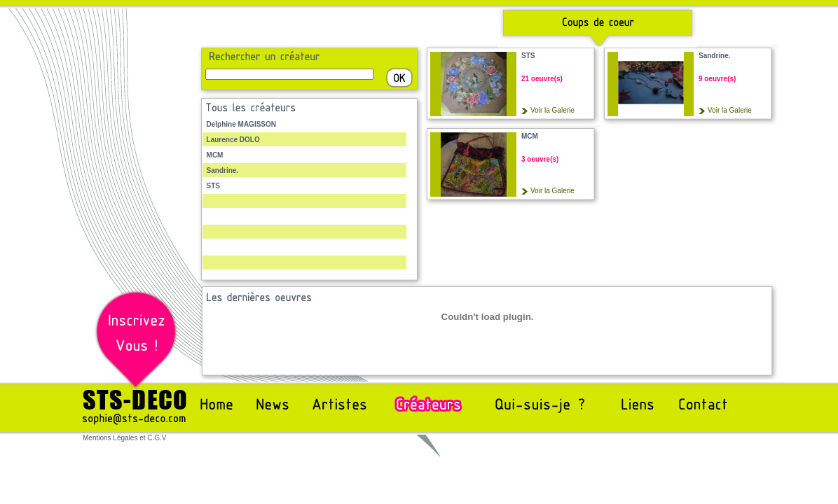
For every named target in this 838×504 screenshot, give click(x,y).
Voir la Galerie (552, 110)
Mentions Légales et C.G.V (125, 438)
